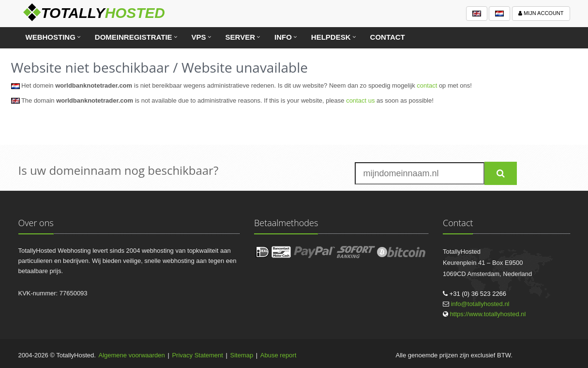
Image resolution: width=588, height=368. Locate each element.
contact (427, 85)
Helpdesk (331, 37)
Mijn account (541, 13)
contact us (360, 100)
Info (283, 37)
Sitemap (242, 355)
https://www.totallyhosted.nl (488, 314)
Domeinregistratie (134, 37)
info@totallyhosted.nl (480, 304)
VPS (199, 37)
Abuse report (278, 355)
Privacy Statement (197, 355)
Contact (388, 37)
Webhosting (51, 37)
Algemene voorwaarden (132, 355)
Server (240, 37)
